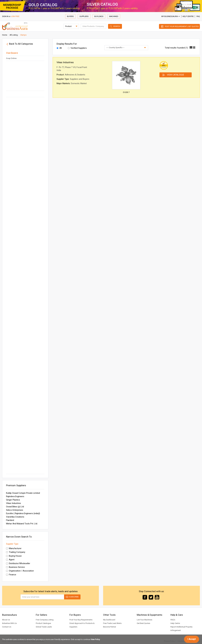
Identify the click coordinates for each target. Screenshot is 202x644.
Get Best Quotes (143, 623)
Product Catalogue (43, 623)
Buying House (14, 556)
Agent (10, 560)
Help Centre (188, 16)
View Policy (95, 639)
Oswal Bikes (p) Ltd (15, 507)
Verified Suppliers (77, 48)
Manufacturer (14, 548)
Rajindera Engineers (15, 496)
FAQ (198, 16)
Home (5, 35)
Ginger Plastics (13, 500)
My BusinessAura (171, 16)
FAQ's (173, 620)
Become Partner (110, 627)
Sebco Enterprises (15, 510)
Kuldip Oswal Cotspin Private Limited (23, 493)
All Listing (14, 35)
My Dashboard (109, 620)
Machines (114, 16)
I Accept (192, 639)
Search (117, 26)
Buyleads (99, 16)
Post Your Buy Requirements (81, 620)
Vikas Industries (14, 503)
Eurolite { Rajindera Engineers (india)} (23, 513)
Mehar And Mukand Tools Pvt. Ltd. (22, 524)
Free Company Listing (45, 620)
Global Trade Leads (44, 627)
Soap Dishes (11, 58)
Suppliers (84, 16)
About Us (6, 620)
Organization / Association (20, 571)
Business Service (15, 567)
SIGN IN (5, 16)
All (59, 48)
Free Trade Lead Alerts (112, 623)
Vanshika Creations (15, 517)
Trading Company (16, 552)
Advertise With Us (9, 623)
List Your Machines (144, 620)
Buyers (70, 16)
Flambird (10, 520)
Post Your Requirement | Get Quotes (182, 26)
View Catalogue (175, 75)
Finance (11, 575)
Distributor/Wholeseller (18, 563)
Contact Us (7, 627)
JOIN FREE (15, 16)
